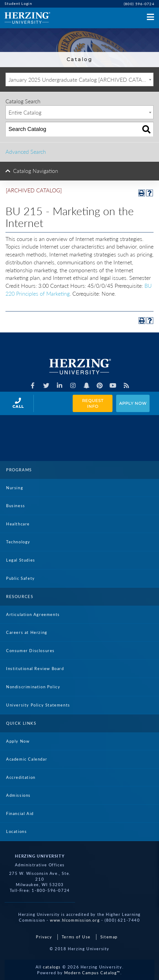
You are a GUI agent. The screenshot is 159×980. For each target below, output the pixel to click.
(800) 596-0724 (139, 4)
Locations (16, 831)
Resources (20, 597)
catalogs (52, 967)
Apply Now (133, 403)
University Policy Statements (38, 705)
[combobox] (79, 79)
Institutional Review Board (35, 669)
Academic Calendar (27, 759)
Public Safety (21, 578)
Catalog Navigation (36, 171)
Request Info (93, 403)
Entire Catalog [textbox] (25, 112)
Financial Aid (20, 813)
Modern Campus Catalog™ (92, 973)
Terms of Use (76, 937)
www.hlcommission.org (75, 920)
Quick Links (21, 723)
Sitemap (109, 937)
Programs (19, 470)
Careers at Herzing (27, 632)
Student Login (18, 3)
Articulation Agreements (33, 614)
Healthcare (18, 524)
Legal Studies (21, 560)
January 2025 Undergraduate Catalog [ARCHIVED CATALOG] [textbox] (81, 80)
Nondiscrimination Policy (33, 687)
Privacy (44, 937)
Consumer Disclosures (30, 651)
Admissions (18, 795)
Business (16, 506)
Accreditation (21, 777)
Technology (18, 542)
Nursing (15, 488)
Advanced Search (26, 152)
